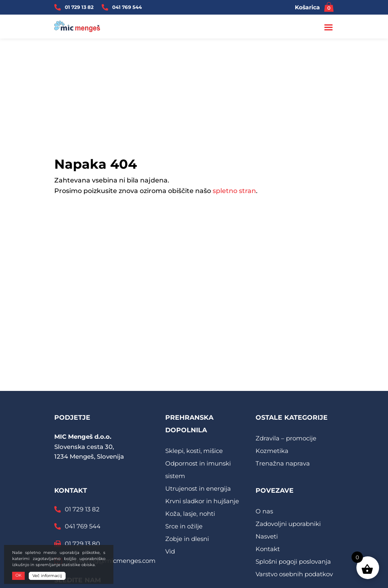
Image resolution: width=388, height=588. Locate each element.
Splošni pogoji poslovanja (293, 561)
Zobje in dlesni (187, 539)
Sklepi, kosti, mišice (194, 451)
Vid (170, 551)
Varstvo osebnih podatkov (294, 574)
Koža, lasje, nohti (190, 514)
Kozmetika (272, 451)
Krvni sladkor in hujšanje (202, 501)
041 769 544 (127, 7)
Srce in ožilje (184, 526)
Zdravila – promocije (286, 438)
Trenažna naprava (283, 463)
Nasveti (267, 536)
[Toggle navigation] (329, 28)
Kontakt (268, 549)
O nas (264, 511)
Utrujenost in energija (198, 488)
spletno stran (234, 191)
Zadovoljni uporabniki (288, 524)
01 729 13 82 (79, 7)
